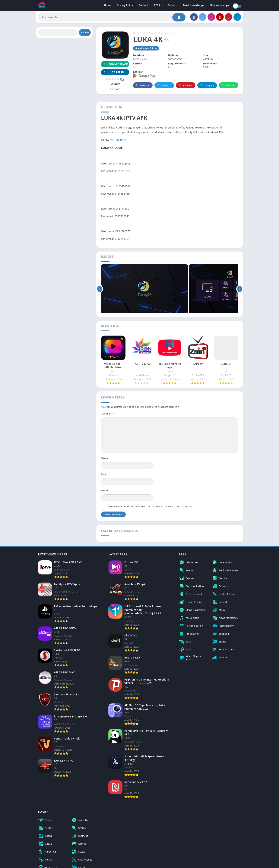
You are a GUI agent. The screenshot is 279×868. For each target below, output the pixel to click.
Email (105, 476)
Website (106, 492)
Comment (108, 415)
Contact (143, 6)
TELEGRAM (113, 74)
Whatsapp (228, 87)
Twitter (163, 87)
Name (105, 460)
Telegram (207, 87)
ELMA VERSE (140, 60)
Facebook (142, 87)
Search (85, 34)
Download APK (114, 66)
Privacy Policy (125, 6)
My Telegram (118, 142)
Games (171, 6)
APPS (157, 6)
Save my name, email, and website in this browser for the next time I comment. (149, 508)
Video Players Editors (162, 35)
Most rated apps (219, 6)
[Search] (112, 18)
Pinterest (185, 87)
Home (108, 6)
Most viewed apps (193, 6)
